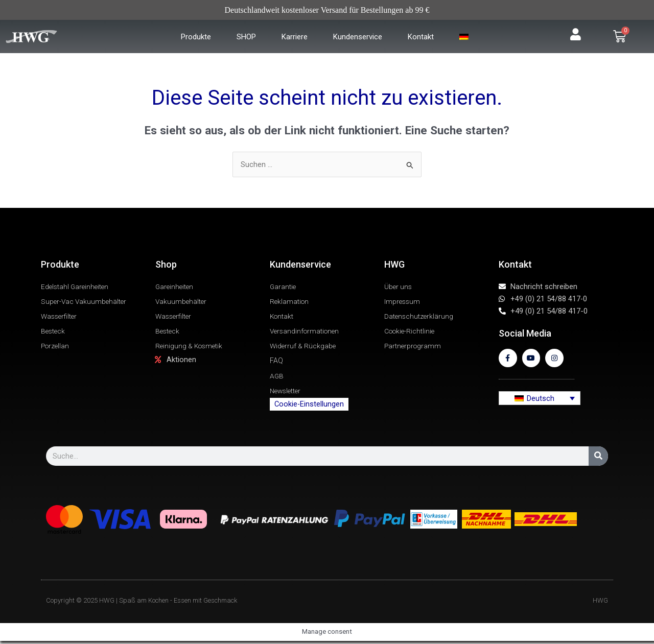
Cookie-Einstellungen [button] (309, 407)
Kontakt (421, 37)
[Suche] (598, 459)
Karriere (295, 37)
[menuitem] (465, 37)
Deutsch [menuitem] (541, 401)
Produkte (196, 37)
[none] (540, 401)
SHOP (246, 37)
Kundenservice (358, 37)
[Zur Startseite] (49, 37)
